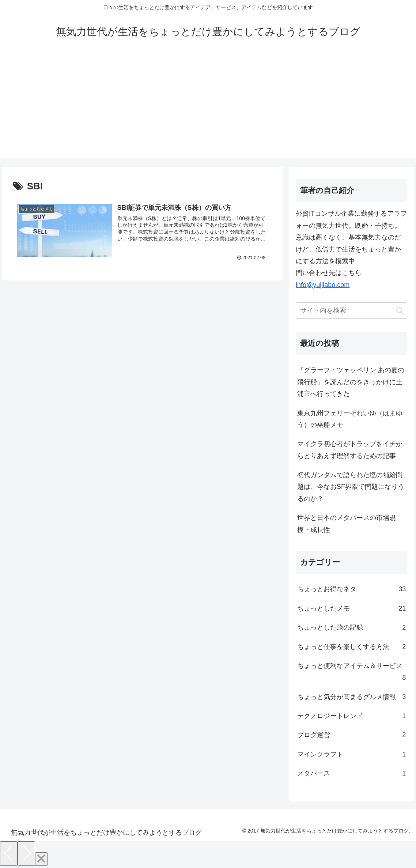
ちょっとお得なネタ (351, 589)
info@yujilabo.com (323, 285)
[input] (351, 311)
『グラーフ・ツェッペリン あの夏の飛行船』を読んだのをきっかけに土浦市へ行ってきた (351, 382)
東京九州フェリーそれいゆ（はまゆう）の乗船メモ (350, 419)
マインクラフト (351, 754)
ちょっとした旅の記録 (351, 627)
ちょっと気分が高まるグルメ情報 (351, 697)
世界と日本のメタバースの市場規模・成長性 (347, 524)
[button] (400, 311)
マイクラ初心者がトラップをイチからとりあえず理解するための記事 (350, 450)
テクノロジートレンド (351, 716)
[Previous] (9, 854)
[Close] (41, 859)
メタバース (351, 773)
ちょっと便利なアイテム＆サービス (351, 673)
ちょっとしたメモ (351, 608)
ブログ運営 (351, 735)
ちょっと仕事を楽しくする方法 (351, 647)
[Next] (26, 854)
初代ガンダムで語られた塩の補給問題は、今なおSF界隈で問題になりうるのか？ (351, 487)
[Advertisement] (208, 107)
